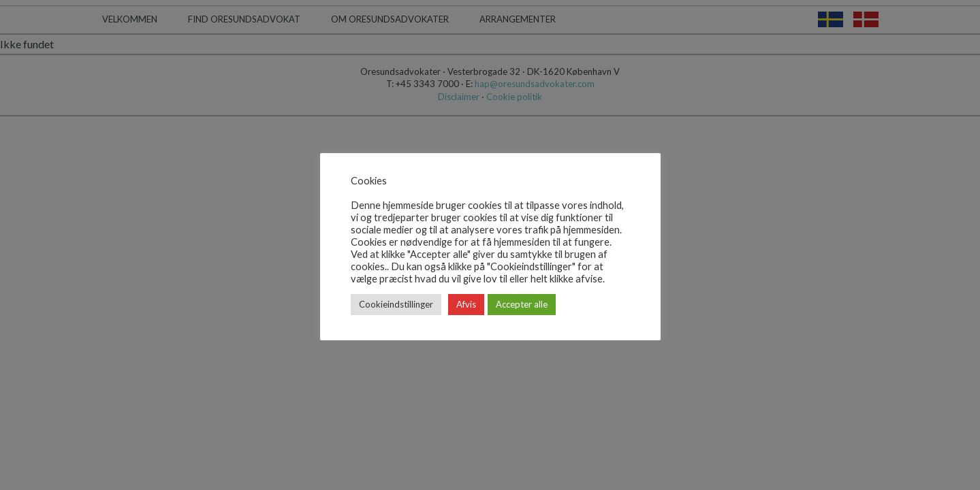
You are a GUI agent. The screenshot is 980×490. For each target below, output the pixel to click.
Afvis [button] (466, 304)
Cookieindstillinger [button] (396, 304)
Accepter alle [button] (522, 304)
